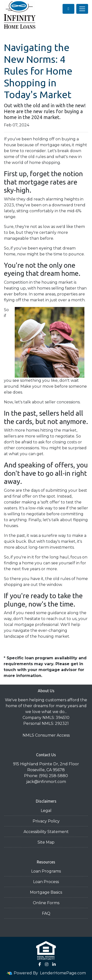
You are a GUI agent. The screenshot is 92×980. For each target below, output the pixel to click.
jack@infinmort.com (46, 782)
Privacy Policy (46, 821)
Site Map (46, 842)
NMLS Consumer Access (46, 735)
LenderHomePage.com (63, 973)
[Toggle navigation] (82, 9)
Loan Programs (46, 871)
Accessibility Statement (46, 832)
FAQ (46, 913)
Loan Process (46, 882)
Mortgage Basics (46, 892)
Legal (46, 811)
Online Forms (46, 903)
